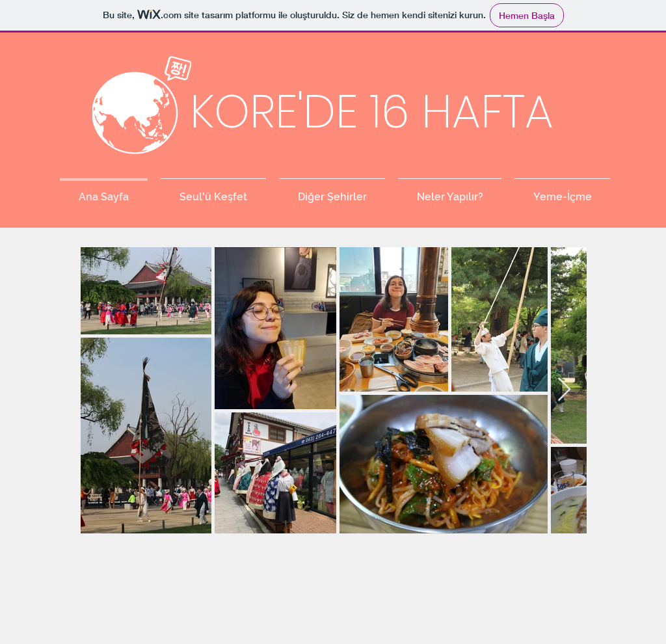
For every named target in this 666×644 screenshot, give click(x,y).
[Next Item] (564, 390)
